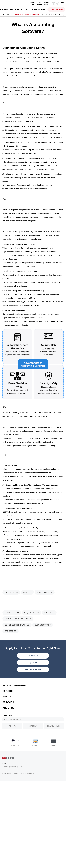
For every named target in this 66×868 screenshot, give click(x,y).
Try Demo (40, 3)
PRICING (7, 706)
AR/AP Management (45, 607)
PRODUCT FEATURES (14, 695)
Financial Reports (11, 607)
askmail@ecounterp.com (12, 776)
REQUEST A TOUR (32, 622)
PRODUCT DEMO (12, 622)
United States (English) (12, 729)
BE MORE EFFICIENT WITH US (17, 634)
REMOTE (12, 736)
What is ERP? (8, 14)
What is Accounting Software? (27, 14)
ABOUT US (8, 717)
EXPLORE (8, 701)
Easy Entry (27, 607)
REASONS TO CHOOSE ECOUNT (18, 628)
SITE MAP (33, 736)
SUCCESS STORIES (37, 9)
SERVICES (8, 712)
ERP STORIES (58, 9)
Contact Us (33, 3)
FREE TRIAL (49, 622)
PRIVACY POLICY (54, 736)
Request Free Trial (47, 3)
